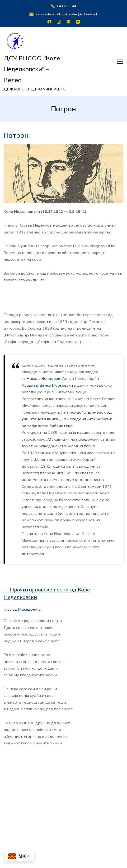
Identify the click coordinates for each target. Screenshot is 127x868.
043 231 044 (64, 6)
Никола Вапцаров (43, 378)
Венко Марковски (56, 385)
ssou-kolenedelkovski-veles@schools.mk (63, 14)
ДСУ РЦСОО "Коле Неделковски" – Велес (32, 69)
